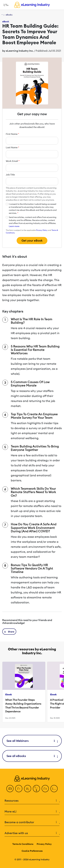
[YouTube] (36, 789)
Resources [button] (32, 801)
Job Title (10, 175)
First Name (12, 134)
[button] (9, 632)
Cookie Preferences (32, 851)
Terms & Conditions (23, 844)
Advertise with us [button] (32, 833)
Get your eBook (32, 240)
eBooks (9, 15)
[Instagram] (54, 789)
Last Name (12, 147)
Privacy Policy (42, 230)
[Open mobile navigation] (5, 5)
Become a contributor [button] (32, 822)
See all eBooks (32, 756)
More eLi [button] (32, 812)
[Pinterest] (45, 789)
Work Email (13, 161)
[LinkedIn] (28, 789)
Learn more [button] (14, 226)
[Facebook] (10, 789)
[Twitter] (19, 789)
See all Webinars (32, 741)
